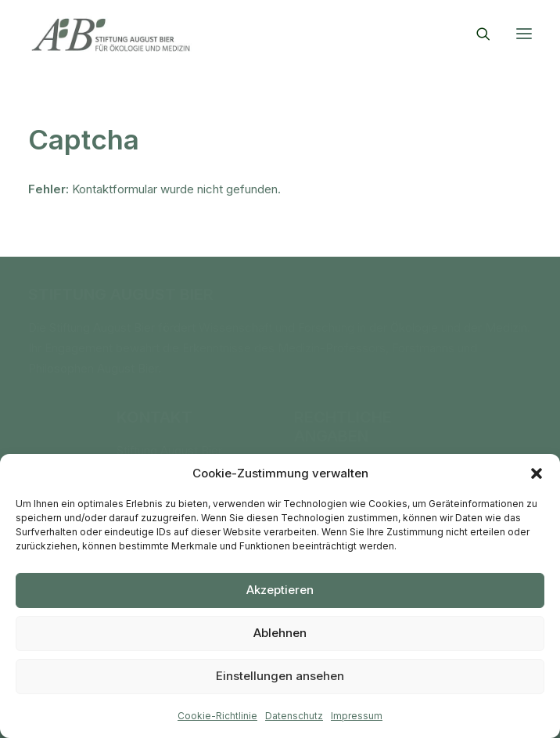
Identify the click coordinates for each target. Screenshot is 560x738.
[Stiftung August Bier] (111, 34)
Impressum (357, 716)
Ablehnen (280, 633)
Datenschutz (294, 716)
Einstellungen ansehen (280, 676)
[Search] (476, 34)
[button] (537, 473)
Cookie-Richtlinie (217, 716)
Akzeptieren (280, 590)
